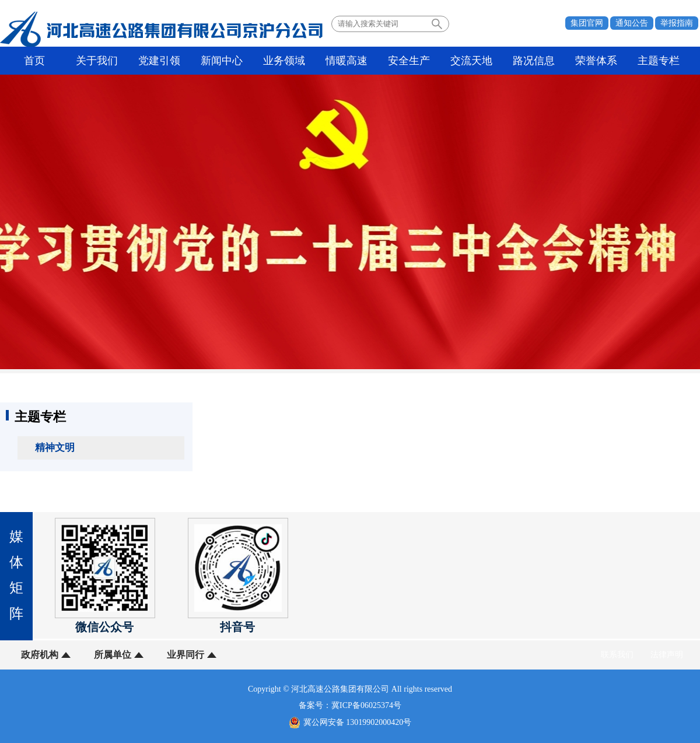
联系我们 (617, 655)
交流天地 (471, 61)
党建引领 (159, 61)
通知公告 (632, 23)
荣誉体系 (596, 61)
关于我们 (97, 61)
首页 (34, 61)
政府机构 (40, 655)
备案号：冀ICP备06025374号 (350, 705)
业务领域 (284, 61)
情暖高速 (346, 61)
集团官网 (587, 23)
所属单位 (113, 655)
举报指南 (677, 23)
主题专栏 (659, 61)
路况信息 (534, 61)
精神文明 (55, 448)
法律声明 (667, 655)
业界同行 (185, 655)
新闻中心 (222, 61)
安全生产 (409, 61)
